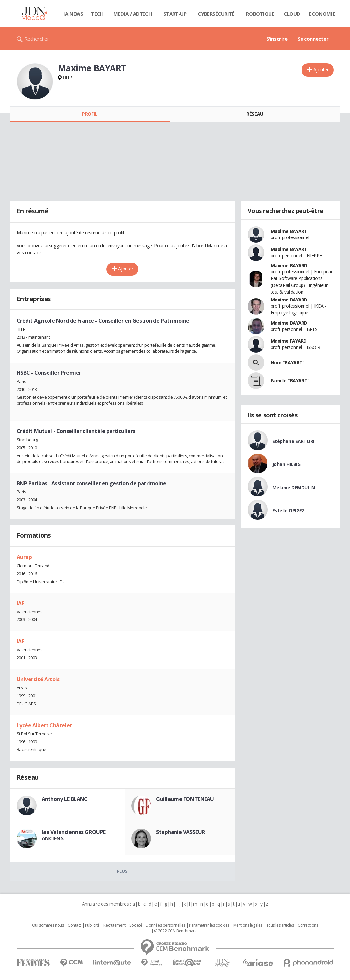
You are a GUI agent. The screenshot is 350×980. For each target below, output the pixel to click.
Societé (136, 925)
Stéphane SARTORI (293, 441)
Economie (322, 14)
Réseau (255, 114)
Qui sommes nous (48, 925)
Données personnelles (166, 925)
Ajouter (321, 69)
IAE (21, 603)
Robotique (260, 14)
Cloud (292, 14)
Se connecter (313, 39)
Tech (97, 14)
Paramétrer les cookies (209, 925)
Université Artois (38, 679)
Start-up (175, 14)
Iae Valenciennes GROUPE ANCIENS (74, 835)
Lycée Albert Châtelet (45, 725)
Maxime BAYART (289, 231)
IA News (73, 14)
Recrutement (114, 925)
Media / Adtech (133, 14)
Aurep (24, 557)
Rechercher (37, 39)
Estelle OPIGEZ (289, 510)
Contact (74, 925)
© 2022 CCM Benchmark (175, 931)
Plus (122, 871)
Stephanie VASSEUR (180, 832)
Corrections (308, 925)
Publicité (92, 925)
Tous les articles (280, 925)
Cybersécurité (216, 14)
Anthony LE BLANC (65, 799)
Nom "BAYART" (288, 362)
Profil (90, 114)
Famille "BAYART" (290, 380)
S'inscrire (277, 39)
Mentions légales (248, 925)
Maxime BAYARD (289, 265)
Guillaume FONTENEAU (185, 799)
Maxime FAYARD (289, 341)
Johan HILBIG (286, 464)
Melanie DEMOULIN (294, 487)
